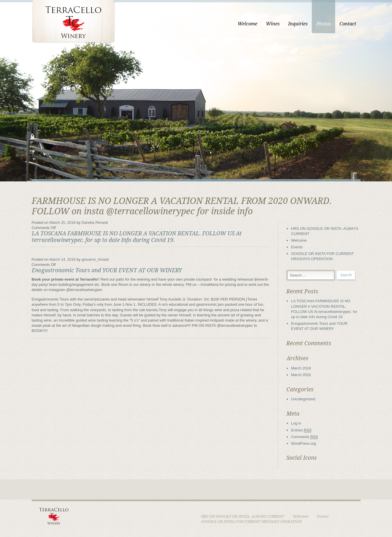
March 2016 (301, 375)
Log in (296, 423)
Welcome (247, 24)
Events (297, 247)
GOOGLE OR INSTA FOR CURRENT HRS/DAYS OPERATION (251, 522)
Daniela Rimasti (95, 223)
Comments (304, 437)
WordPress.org (303, 443)
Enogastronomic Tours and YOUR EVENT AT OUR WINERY (107, 270)
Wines (273, 24)
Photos (323, 24)
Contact (348, 24)
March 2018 (301, 368)
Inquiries (298, 24)
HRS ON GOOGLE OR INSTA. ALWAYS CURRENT (243, 516)
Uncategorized (303, 399)
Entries (301, 430)
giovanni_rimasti (95, 259)
